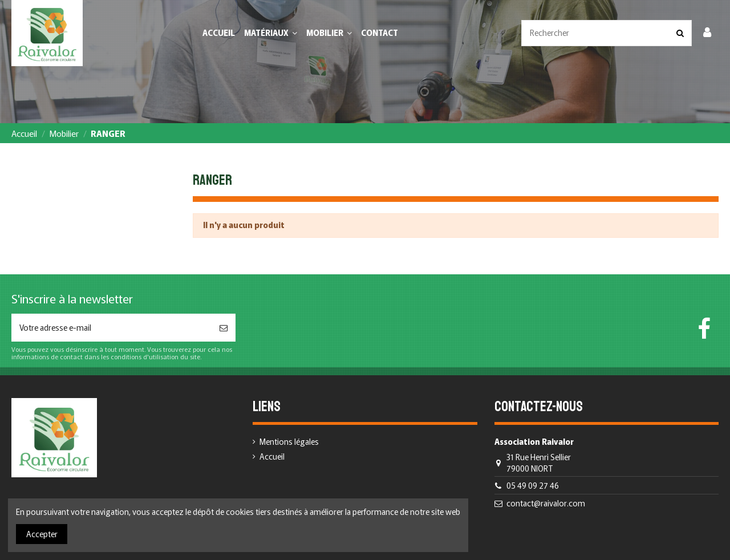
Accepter (42, 534)
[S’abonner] (224, 328)
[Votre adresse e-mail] (111, 328)
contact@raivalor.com (546, 503)
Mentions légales (289, 442)
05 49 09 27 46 (533, 485)
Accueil (272, 456)
